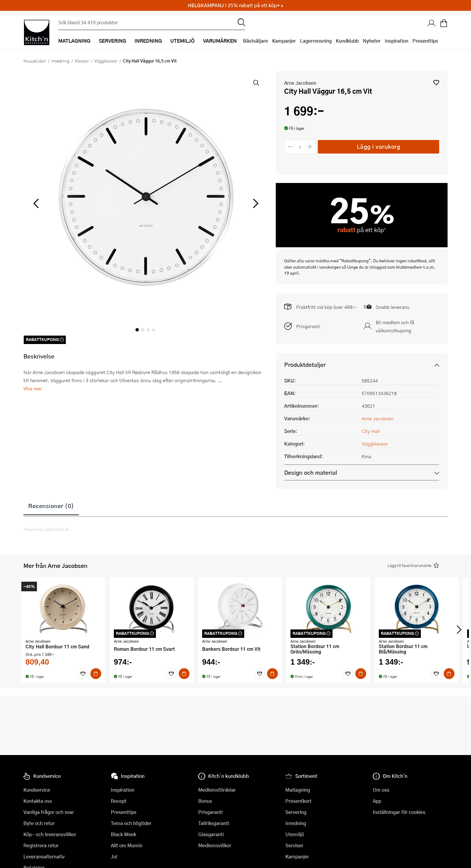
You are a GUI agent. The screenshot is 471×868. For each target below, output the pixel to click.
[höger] (255, 204)
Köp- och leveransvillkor (50, 834)
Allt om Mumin (127, 845)
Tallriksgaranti (214, 823)
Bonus (205, 801)
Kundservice (37, 790)
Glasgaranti (211, 834)
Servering (296, 812)
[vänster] (36, 204)
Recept (119, 801)
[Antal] (300, 147)
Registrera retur (41, 845)
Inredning (60, 61)
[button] (436, 82)
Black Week (123, 834)
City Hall (371, 431)
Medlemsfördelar (217, 790)
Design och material (311, 472)
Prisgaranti (308, 326)
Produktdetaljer (305, 365)
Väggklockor (106, 61)
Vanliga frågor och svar (49, 812)
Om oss (381, 790)
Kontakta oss (38, 801)
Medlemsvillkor (215, 845)
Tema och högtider (131, 823)
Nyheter (372, 41)
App (377, 801)
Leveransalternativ (44, 856)
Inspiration (397, 41)
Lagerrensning (316, 41)
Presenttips (425, 41)
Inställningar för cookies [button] (399, 812)
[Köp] (96, 674)
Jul (114, 856)
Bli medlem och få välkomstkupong (395, 326)
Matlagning (298, 790)
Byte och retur (39, 823)
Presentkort (298, 801)
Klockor (82, 61)
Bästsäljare (255, 41)
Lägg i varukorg (379, 146)
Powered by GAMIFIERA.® (46, 529)
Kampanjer (284, 41)
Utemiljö (295, 834)
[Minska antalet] (290, 147)
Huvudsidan (35, 61)
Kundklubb (347, 41)
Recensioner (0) (51, 506)
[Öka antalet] (310, 147)
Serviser (294, 845)
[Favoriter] (83, 674)
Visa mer (33, 388)
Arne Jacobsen (300, 83)
